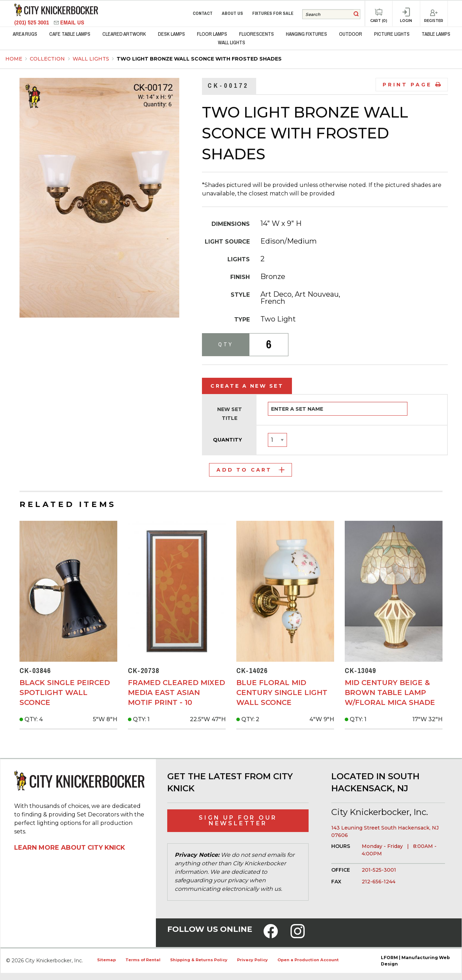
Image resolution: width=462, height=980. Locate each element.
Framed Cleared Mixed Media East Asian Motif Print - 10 (176, 693)
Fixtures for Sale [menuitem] (273, 13)
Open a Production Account (308, 960)
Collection (48, 59)
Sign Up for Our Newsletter (238, 821)
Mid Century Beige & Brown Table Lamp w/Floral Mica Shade (390, 693)
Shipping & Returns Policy (199, 960)
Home (14, 59)
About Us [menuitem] (232, 13)
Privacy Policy (252, 960)
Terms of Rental (143, 960)
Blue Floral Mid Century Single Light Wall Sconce (282, 693)
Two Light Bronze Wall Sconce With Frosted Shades (199, 59)
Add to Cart (250, 470)
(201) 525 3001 (32, 22)
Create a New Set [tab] (247, 386)
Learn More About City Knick (70, 848)
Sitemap (106, 960)
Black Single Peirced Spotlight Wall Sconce (65, 693)
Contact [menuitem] (203, 13)
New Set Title (230, 414)
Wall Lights (92, 59)
